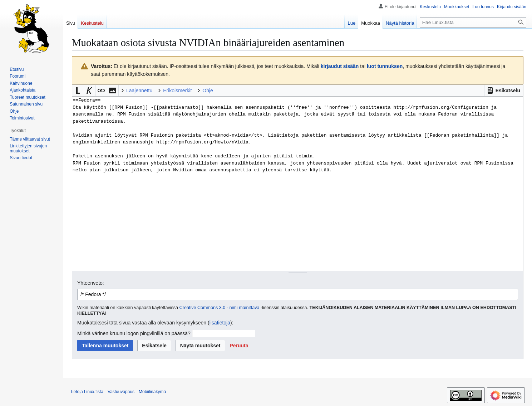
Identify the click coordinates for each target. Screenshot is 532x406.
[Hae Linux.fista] (473, 22)
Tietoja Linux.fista (87, 392)
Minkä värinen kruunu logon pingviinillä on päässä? (134, 333)
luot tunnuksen (385, 66)
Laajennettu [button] (139, 91)
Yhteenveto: (91, 283)
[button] (504, 91)
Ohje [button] (208, 91)
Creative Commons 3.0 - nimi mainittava (220, 308)
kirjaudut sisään (340, 66)
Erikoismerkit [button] (177, 91)
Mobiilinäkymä (152, 392)
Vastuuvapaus (121, 392)
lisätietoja (220, 323)
